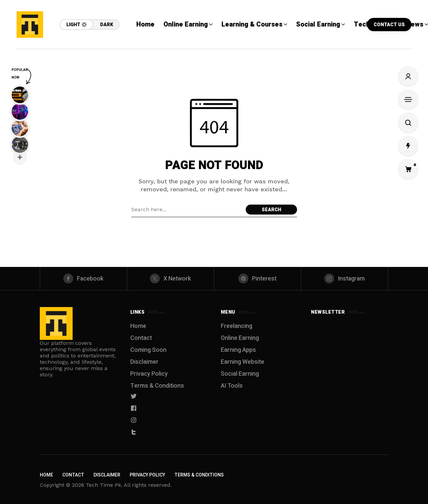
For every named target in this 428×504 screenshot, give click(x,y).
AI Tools (232, 386)
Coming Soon (148, 350)
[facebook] (84, 279)
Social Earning (240, 374)
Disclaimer (144, 362)
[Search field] (187, 210)
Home (138, 326)
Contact (141, 338)
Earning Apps (238, 350)
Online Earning (240, 338)
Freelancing (237, 326)
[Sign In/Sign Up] (408, 76)
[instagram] (345, 279)
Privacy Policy (149, 374)
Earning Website (243, 362)
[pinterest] (258, 279)
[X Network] (171, 279)
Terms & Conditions (157, 386)
